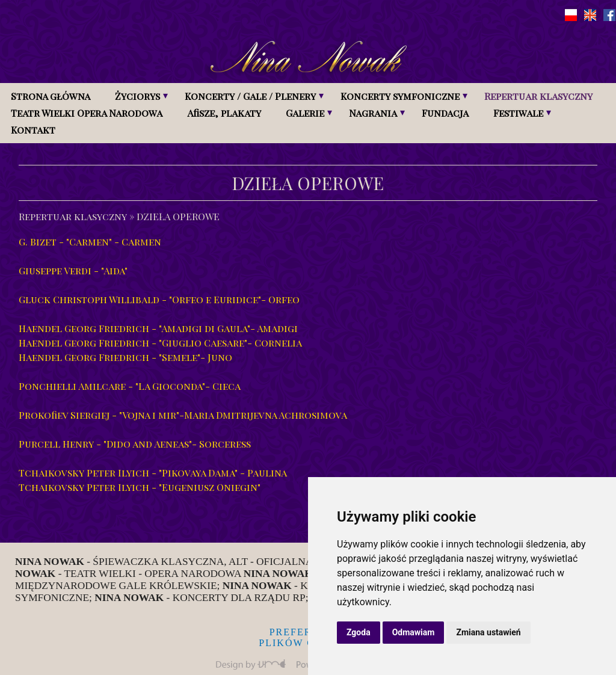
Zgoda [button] (359, 632)
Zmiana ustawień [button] (488, 632)
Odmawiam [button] (414, 632)
